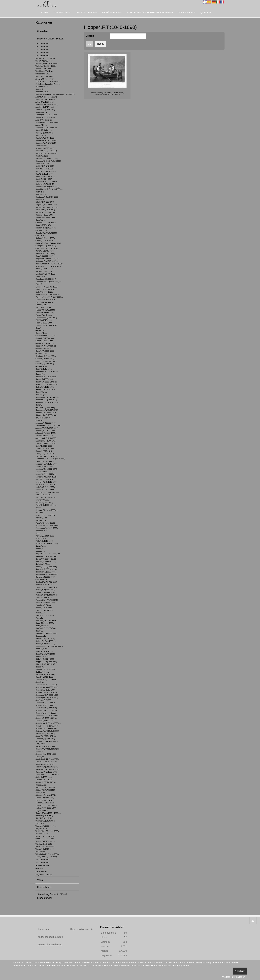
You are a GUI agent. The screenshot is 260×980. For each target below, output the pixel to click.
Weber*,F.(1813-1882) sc (45, 841)
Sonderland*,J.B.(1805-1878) (47, 759)
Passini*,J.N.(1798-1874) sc (47, 587)
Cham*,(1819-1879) (43, 225)
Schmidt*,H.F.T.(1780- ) (45, 705)
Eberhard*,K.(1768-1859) (46, 274)
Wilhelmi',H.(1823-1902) (45, 58)
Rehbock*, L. (41, 636)
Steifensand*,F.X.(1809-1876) (47, 769)
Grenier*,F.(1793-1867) (45, 364)
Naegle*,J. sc (41, 546)
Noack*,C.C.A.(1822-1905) (46, 567)
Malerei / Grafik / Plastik (50, 39)
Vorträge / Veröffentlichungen (150, 12)
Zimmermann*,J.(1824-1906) (47, 81)
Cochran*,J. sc (41, 230)
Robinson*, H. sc (42, 657)
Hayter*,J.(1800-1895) (44, 379)
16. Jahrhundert (43, 47)
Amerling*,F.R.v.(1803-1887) (47, 104)
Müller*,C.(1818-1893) (44, 541)
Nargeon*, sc (41, 551)
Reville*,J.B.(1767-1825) (45, 638)
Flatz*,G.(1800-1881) (44, 307)
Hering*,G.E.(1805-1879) (45, 389)
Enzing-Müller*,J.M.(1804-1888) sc (49, 297)
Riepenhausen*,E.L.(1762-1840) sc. (50, 646)
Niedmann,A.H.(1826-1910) (46, 574)
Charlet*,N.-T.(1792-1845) (46, 228)
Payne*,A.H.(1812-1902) (45, 590)
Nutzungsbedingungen (50, 937)
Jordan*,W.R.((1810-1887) (46, 438)
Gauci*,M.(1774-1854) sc (45, 336)
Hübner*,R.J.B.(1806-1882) (46, 415)
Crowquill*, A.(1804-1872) (46, 246)
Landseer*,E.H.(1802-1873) (46, 469)
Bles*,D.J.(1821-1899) (44, 174)
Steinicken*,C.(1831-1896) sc (47, 775)
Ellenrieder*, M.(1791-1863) (47, 287)
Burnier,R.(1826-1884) (44, 215)
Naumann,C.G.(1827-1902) (46, 556)
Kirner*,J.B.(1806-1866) (45, 448)
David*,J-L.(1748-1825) (45, 251)
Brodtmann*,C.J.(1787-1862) (47, 197)
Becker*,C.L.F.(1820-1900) (46, 151)
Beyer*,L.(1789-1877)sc (45, 169)
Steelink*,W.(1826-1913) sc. (47, 767)
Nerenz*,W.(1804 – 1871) (46, 559)
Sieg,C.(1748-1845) (43, 744)
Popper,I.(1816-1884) (44, 608)
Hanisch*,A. (40, 374)
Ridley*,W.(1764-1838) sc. (46, 641)
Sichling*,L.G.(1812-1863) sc (47, 741)
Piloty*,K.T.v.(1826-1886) (45, 602)
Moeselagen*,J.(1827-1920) (47, 528)
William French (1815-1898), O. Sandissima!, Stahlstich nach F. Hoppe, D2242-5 (107, 94)
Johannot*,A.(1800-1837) (46, 433)
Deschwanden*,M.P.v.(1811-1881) (49, 264)
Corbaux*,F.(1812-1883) (45, 238)
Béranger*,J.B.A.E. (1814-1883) (48, 161)
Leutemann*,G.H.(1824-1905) (47, 492)
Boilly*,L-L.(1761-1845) (45, 184)
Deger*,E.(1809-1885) (44, 256)
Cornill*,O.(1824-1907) (44, 241)
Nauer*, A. (40, 549)
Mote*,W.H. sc (41, 538)
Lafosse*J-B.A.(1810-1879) (46, 464)
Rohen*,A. (40, 667)
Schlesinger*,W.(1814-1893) (47, 697)
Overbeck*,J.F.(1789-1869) (46, 582)
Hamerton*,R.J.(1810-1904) (47, 372)
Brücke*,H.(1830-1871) (45, 202)
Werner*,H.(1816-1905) (45, 849)
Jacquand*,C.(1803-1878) (46, 423)
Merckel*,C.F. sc (42, 520)
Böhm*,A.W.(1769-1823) (45, 176)
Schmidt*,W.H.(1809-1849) (46, 708)
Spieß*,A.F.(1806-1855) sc (46, 762)
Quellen (206, 12)
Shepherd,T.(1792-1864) (45, 739)
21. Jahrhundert (43, 863)
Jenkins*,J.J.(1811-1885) (45, 431)
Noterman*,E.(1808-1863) (46, 572)
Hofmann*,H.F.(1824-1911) (46, 400)
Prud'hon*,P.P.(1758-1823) (46, 621)
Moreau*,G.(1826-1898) (45, 536)
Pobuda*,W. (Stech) (43, 605)
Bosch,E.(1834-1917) (44, 179)
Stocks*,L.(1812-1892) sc (46, 782)
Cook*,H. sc (40, 235)
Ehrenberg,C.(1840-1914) (46, 279)
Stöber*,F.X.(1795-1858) (45, 790)
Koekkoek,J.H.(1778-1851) (46, 456)
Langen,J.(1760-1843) (44, 472)
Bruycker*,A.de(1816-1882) (46, 205)
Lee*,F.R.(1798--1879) (44, 479)
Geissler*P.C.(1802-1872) (46, 346)
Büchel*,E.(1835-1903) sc (46, 212)
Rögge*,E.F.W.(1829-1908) (46, 662)
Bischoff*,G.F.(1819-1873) (46, 171)
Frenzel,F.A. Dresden (44, 315)
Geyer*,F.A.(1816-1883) (45, 351)
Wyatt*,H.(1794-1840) (44, 76)
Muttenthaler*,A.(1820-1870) (47, 543)
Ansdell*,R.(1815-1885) (45, 107)
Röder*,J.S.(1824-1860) (45, 659)
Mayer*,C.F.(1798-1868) (45, 515)
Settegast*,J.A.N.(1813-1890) (47, 731)
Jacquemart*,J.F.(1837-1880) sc (48, 425)
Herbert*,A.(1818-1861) (45, 387)
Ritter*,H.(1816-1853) (44, 651)
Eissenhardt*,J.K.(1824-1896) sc (48, 282)
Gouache (40, 869)
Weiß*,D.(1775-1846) (44, 844)
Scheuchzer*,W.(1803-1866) (47, 687)
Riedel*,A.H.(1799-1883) (45, 644)
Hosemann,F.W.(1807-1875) (47, 410)
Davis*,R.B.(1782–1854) (45, 253)
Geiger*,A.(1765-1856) (45, 343)
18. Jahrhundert (43, 52)
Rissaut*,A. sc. (41, 649)
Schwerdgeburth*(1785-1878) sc (48, 726)
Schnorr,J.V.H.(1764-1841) (46, 710)
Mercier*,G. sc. (41, 518)
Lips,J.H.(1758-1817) (44, 495)
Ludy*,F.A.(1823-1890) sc (46, 497)
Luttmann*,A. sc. (42, 500)
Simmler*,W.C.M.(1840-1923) (47, 749)
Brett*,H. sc (40, 192)
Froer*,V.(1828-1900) (44, 323)
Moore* (38, 533)
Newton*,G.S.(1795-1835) (46, 562)
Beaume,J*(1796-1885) (45, 148)
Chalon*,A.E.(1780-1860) (46, 223)
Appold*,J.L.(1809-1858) (45, 110)
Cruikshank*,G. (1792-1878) (47, 248)
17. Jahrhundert (43, 49)
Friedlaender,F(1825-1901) (46, 318)
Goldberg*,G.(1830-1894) (46, 356)
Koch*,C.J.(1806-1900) (45, 454)
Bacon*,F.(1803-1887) (44, 133)
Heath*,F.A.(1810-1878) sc (46, 382)
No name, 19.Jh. (42, 92)
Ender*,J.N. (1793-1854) (45, 289)
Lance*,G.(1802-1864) (44, 467)
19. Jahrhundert (43, 56)
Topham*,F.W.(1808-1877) (46, 808)
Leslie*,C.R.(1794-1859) (45, 487)
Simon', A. (39, 752)
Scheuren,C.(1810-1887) (45, 690)
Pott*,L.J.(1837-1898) (44, 610)
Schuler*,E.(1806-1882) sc (46, 718)
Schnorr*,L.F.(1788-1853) (46, 713)
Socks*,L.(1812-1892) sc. (46, 787)
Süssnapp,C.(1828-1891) (46, 795)
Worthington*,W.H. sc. (44, 71)
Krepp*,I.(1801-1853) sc (45, 461)
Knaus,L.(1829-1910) (44, 451)
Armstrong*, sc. (42, 112)
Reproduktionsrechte (82, 929)
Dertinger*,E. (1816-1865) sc (47, 261)
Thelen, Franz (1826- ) (44, 800)
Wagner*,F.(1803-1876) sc (46, 826)
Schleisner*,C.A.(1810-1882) (47, 695)
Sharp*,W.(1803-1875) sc (46, 736)
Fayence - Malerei (44, 875)
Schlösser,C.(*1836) (43, 700)
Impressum (44, 929)
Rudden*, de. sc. (42, 672)
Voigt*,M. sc (40, 823)
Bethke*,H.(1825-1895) (45, 166)
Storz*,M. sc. (41, 792)
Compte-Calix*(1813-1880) (46, 233)
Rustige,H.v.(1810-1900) (45, 674)
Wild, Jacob (40, 852)
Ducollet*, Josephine (44, 271)
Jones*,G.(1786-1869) (44, 436)
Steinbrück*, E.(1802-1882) (46, 772)
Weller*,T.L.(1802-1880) (45, 846)
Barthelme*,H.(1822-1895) (46, 140)
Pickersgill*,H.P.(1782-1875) (47, 600)
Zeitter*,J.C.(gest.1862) (45, 79)
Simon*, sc (40, 757)
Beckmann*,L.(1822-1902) (46, 153)
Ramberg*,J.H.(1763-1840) (46, 633)
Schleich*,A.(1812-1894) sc (46, 692)
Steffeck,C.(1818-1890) (45, 764)
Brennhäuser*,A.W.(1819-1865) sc (49, 189)
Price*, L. (39, 618)
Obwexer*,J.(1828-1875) (45, 577)
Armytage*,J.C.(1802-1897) (46, 115)
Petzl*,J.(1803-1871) (44, 597)
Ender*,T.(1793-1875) (44, 292)
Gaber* (38, 328)
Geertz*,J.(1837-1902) (44, 341)
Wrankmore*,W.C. (43, 74)
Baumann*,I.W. (41, 146)
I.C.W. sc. (39, 420)
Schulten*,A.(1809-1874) (45, 721)
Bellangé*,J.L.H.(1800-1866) (47, 158)
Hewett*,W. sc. (41, 392)
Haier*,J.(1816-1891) (44, 369)
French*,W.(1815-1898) (45, 313)
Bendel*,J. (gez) (42, 156)
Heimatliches (44, 887)
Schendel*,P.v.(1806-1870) (46, 685)
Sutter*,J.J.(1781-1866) (45, 798)
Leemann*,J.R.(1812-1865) (46, 482)
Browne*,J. (40, 199)
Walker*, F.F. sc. (42, 834)
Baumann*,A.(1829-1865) (46, 143)
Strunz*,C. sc (41, 785)
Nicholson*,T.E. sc (43, 564)
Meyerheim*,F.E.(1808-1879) (47, 526)
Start (44, 12)
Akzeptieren (240, 971)
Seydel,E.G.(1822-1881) (45, 733)
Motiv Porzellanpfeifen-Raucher (48, 84)
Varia (40, 880)
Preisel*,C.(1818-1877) (45, 615)
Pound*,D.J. (40, 613)
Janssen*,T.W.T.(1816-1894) (47, 428)
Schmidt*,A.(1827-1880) (45, 703)
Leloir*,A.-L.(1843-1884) (45, 484)
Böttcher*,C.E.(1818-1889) (46, 182)
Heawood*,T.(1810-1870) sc (47, 384)
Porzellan (43, 31)
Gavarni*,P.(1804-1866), (45, 338)
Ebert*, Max (40, 277)
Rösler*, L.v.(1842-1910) (45, 664)
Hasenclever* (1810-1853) (46, 377)
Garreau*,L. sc (41, 333)
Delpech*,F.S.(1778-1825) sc (47, 259)
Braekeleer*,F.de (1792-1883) (47, 187)
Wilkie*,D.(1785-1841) (44, 61)
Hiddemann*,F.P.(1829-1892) (47, 397)
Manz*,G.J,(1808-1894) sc (46, 505)
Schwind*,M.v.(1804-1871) (46, 728)
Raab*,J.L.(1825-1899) (45, 623)
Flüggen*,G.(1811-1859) (45, 310)
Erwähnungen (112, 12)
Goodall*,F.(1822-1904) (45, 359)
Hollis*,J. (39, 405)
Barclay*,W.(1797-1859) (45, 138)
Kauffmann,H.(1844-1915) (46, 441)
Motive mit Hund (42, 87)
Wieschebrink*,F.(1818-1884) (47, 854)
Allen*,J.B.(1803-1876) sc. (46, 99)
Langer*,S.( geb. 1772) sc (46, 474)
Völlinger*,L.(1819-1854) (45, 821)
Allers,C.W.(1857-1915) (45, 102)
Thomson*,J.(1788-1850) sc (47, 805)
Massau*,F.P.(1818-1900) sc (47, 510)
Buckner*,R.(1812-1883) (45, 210)
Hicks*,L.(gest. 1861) (44, 395)
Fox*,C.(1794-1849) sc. (45, 302)
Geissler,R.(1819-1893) (45, 348)
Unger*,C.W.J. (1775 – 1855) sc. (48, 813)
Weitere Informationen (234, 977)
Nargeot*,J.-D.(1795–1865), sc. (48, 554)
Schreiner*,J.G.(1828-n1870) (47, 716)
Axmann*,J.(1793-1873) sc (46, 128)
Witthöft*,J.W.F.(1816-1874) (46, 63)
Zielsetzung (62, 12)
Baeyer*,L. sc (41, 135)
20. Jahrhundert (43, 860)
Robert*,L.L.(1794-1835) (45, 654)
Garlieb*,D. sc (41, 330)
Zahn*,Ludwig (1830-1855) (46, 857)
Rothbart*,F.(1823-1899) (45, 669)
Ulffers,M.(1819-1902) (44, 816)
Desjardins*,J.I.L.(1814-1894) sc (48, 266)
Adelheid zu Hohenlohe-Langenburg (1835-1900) (55, 94)
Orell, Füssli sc (41, 579)
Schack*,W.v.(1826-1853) (46, 680)
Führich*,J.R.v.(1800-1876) (46, 325)
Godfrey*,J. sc (41, 353)
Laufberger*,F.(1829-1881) (46, 477)
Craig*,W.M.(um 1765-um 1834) (48, 243)
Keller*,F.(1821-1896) (44, 446)
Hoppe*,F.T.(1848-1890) (45, 408)
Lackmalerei (41, 872)
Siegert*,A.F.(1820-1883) (45, 746)
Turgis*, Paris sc (42, 811)
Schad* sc (40, 682)
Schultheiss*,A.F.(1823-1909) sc (48, 723)
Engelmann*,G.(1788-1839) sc (48, 294)
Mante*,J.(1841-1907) (44, 503)
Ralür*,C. (39, 631)
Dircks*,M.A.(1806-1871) (45, 269)
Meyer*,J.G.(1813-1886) (45, 523)
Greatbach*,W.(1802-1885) (46, 361)
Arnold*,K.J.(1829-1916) (45, 117)
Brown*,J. (39, 89)
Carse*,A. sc (40, 220)
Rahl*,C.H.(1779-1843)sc (46, 628)
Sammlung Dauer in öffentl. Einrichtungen (52, 896)
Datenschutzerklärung (50, 944)
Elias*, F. (39, 284)
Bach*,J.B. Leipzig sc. (44, 130)
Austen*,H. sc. (41, 125)
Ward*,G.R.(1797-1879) (45, 839)
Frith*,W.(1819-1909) (44, 320)
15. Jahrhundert (43, 44)
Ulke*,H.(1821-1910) (44, 818)
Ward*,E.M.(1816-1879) (45, 836)
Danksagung (187, 12)
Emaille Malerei (43, 866)
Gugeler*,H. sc (41, 366)
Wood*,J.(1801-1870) (44, 69)
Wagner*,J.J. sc (42, 828)
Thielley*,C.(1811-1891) (45, 803)
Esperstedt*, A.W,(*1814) (45, 300)
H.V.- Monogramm (43, 418)
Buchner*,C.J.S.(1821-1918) (47, 207)
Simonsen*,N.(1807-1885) (46, 754)
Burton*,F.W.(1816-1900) (45, 218)
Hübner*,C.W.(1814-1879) (46, 413)
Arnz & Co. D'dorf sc (44, 120)
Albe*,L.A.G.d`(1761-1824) (46, 97)
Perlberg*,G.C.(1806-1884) (46, 595)
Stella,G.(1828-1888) (44, 777)
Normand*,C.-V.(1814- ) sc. (46, 569)
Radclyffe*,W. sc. (42, 626)
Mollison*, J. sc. (42, 531)
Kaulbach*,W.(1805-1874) (46, 443)
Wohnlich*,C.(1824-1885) (46, 66)
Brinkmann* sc (41, 194)
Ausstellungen (86, 12)
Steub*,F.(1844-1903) (44, 780)
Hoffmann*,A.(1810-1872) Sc (47, 402)
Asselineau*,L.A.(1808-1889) (47, 123)
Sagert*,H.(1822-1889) (45, 677)
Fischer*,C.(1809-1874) (45, 305)
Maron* (38, 508)
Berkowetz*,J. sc (42, 164)
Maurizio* (39, 513)
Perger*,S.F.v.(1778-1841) (46, 592)
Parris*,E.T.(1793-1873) (45, 585)
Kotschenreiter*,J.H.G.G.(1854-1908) (50, 459)
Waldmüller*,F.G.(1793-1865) (47, 831)
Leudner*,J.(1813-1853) (45, 490)
